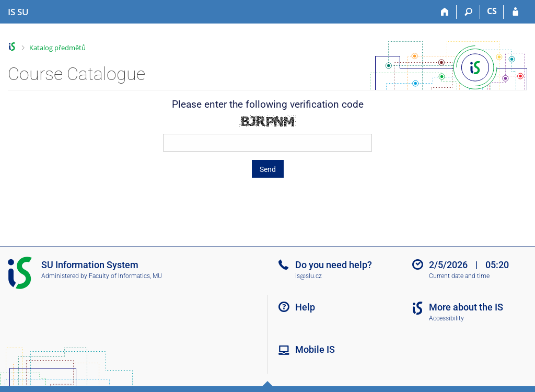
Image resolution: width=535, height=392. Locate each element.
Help (305, 307)
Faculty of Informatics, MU (125, 276)
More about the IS (466, 307)
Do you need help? (334, 265)
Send (268, 169)
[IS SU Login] (515, 12)
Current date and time (459, 276)
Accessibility (446, 318)
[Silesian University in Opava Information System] (18, 12)
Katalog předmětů (57, 48)
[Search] (468, 12)
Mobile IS (315, 349)
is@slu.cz (309, 276)
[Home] (445, 12)
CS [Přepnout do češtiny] (492, 11)
